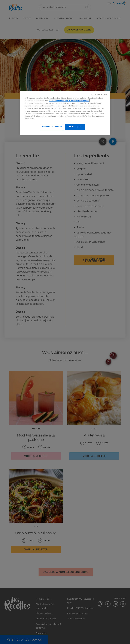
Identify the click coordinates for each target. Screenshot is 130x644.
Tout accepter (75, 127)
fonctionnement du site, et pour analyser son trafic (69, 101)
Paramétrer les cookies (52, 127)
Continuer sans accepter (98, 94)
